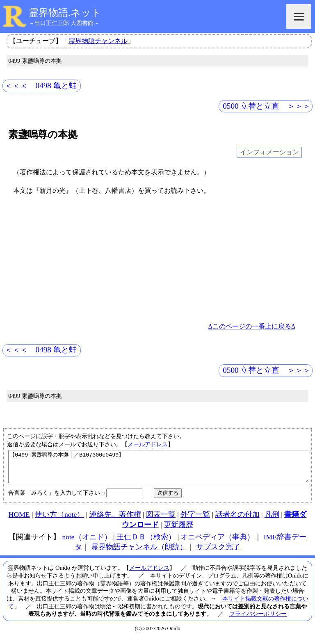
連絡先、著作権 (115, 521)
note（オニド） (87, 543)
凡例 (272, 521)
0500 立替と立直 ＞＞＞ (267, 106)
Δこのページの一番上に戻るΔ (252, 326)
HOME (19, 521)
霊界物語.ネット (65, 13)
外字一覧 (195, 521)
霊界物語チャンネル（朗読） (139, 553)
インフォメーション (269, 152)
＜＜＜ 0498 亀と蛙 (41, 86)
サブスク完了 (218, 553)
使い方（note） (59, 521)
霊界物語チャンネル (98, 41)
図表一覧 (161, 521)
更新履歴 (178, 531)
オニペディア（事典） (217, 543)
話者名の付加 (237, 521)
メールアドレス (148, 444)
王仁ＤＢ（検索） (146, 543)
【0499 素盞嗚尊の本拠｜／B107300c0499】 (159, 470)
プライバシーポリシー (258, 620)
